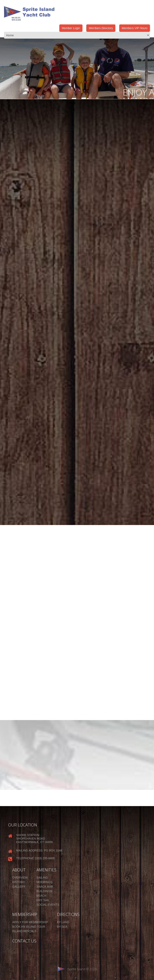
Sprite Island (77, 969)
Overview (20, 878)
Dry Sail (43, 900)
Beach (42, 896)
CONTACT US (24, 941)
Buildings (44, 891)
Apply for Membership (30, 922)
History (19, 882)
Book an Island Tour (29, 927)
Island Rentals (24, 931)
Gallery (19, 887)
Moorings (45, 882)
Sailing (42, 878)
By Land (63, 922)
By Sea (62, 927)
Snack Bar (45, 887)
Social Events (48, 905)
